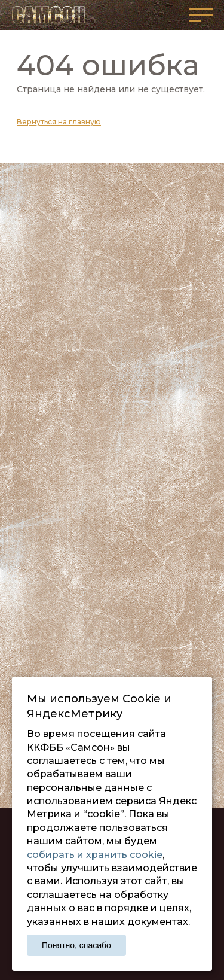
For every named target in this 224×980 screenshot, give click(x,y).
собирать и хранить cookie (95, 855)
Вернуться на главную (59, 122)
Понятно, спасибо (76, 945)
